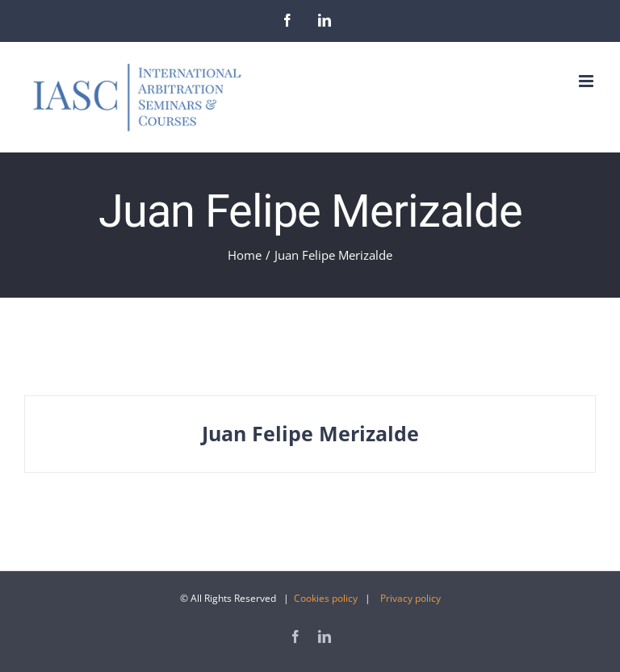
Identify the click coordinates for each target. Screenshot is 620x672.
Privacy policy (411, 598)
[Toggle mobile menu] (587, 81)
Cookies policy (326, 598)
